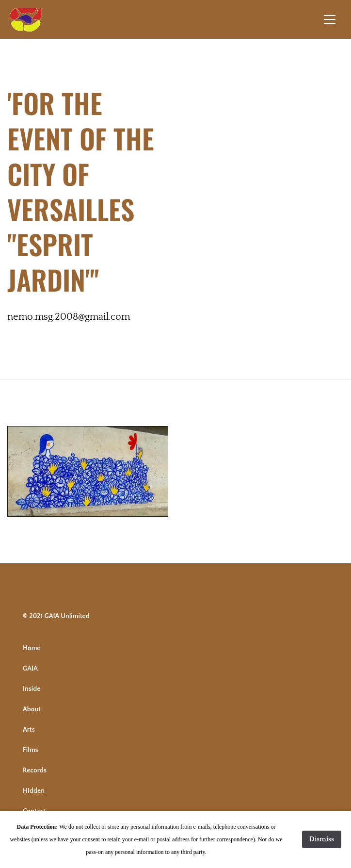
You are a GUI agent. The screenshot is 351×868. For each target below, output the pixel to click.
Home (32, 648)
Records (35, 770)
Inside (32, 689)
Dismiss (322, 839)
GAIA (30, 669)
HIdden (34, 791)
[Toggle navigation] (330, 19)
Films (31, 750)
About (32, 709)
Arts (29, 730)
